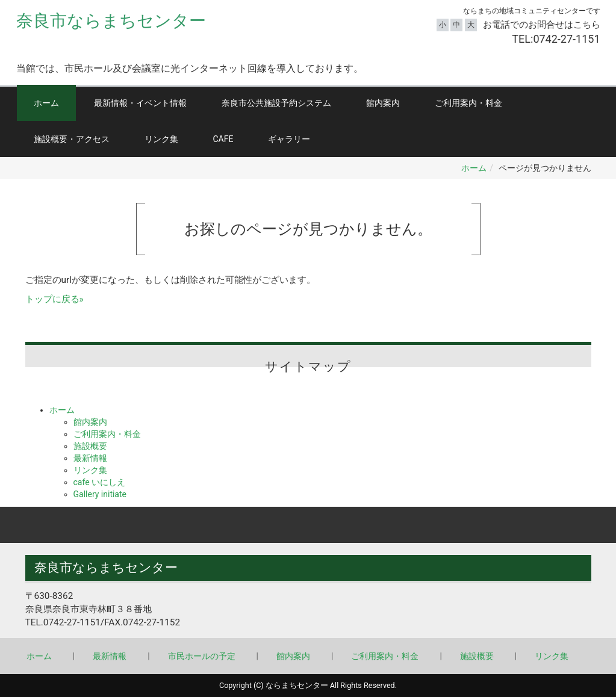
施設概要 (90, 446)
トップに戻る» (54, 299)
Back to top (308, 525)
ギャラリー (289, 139)
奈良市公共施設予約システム (276, 103)
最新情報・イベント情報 (140, 103)
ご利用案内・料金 (468, 103)
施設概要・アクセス (72, 139)
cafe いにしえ (100, 482)
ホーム (46, 103)
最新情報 (90, 458)
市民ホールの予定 (202, 656)
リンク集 (161, 139)
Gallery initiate (100, 494)
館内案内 (383, 103)
